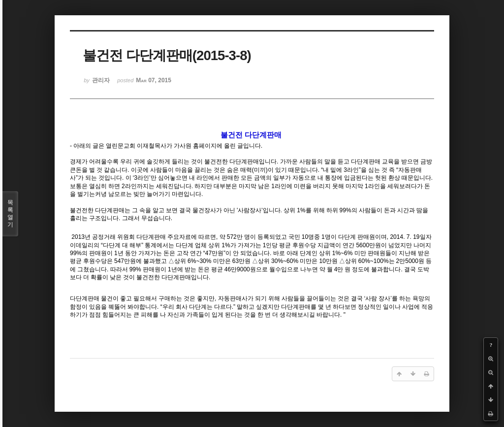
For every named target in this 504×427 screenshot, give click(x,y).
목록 (10, 214)
